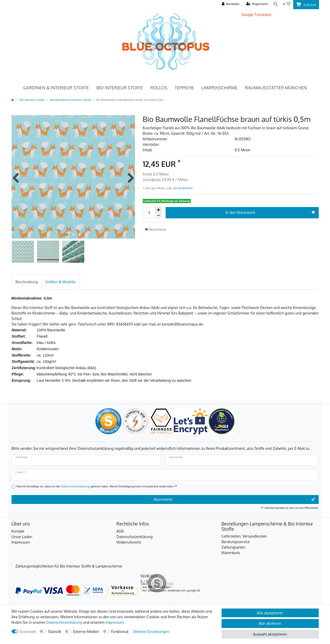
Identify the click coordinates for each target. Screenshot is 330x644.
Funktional (120, 632)
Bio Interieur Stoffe (120, 88)
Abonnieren (234, 499)
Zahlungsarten (233, 547)
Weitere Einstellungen (151, 632)
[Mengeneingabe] (149, 213)
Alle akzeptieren (270, 613)
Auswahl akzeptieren (270, 634)
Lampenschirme (219, 88)
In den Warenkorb (270, 213)
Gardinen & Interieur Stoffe (56, 88)
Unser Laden (22, 537)
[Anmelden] (229, 4)
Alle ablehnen (270, 623)
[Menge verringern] (159, 216)
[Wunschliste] (287, 4)
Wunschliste (156, 229)
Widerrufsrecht (129, 542)
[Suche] (275, 4)
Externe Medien (86, 632)
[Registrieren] (256, 4)
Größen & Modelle (61, 282)
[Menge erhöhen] (159, 210)
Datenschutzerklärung (135, 537)
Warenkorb (231, 553)
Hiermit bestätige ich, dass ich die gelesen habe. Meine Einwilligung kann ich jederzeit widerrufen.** (97, 486)
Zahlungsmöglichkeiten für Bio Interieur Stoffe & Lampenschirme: (69, 566)
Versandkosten (182, 188)
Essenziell (28, 632)
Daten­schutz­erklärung (64, 622)
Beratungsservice (236, 542)
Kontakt (18, 531)
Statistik (54, 632)
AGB (120, 531)
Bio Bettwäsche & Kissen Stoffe (70, 100)
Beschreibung (27, 282)
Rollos (159, 88)
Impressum (21, 542)
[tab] (27, 282)
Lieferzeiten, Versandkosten (244, 536)
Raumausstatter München (276, 88)
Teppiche (184, 88)
